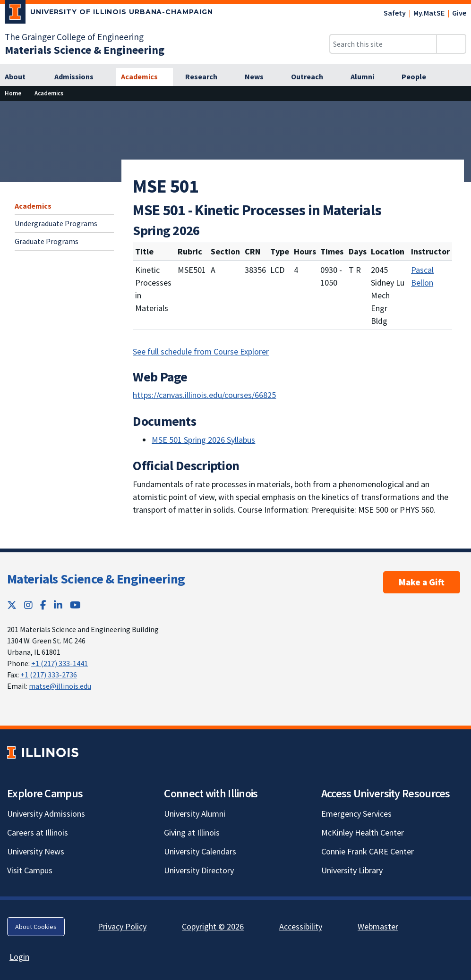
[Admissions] (79, 77)
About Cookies (36, 927)
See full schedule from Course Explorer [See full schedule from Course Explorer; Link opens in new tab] (201, 351)
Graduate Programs (47, 241)
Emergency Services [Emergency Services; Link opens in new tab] (356, 814)
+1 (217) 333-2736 (49, 675)
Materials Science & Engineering (96, 579)
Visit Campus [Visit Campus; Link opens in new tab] (30, 870)
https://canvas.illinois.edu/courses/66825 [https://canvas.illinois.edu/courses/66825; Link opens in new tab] (204, 395)
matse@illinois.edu (60, 686)
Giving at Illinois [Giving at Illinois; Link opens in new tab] (192, 832)
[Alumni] (368, 77)
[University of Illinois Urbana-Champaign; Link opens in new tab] (109, 14)
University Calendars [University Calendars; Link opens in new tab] (200, 851)
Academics (33, 206)
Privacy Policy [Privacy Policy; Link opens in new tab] (122, 926)
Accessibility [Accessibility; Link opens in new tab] (301, 926)
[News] (259, 77)
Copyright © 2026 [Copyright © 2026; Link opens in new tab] (213, 926)
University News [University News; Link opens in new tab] (36, 851)
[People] (419, 77)
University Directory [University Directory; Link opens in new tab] (199, 870)
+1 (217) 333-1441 (60, 663)
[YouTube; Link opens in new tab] (75, 605)
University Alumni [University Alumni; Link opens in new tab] (195, 814)
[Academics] (145, 77)
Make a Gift (422, 582)
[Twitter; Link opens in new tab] (12, 605)
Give (459, 13)
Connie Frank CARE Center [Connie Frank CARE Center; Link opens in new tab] (368, 851)
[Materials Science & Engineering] (85, 50)
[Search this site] (383, 44)
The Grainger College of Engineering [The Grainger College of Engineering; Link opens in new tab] (74, 37)
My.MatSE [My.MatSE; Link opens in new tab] (429, 13)
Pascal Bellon (422, 276)
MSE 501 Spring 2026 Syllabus (203, 440)
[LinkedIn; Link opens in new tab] (58, 605)
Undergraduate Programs (56, 223)
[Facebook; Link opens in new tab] (43, 605)
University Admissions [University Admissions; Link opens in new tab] (46, 814)
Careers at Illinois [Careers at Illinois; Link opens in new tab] (38, 832)
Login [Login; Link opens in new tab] (19, 957)
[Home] (13, 93)
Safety (395, 13)
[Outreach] (312, 77)
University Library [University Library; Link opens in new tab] (352, 870)
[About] (21, 77)
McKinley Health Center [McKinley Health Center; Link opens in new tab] (363, 832)
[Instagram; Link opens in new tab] (28, 605)
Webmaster (378, 926)
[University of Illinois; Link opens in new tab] (43, 752)
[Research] (206, 77)
